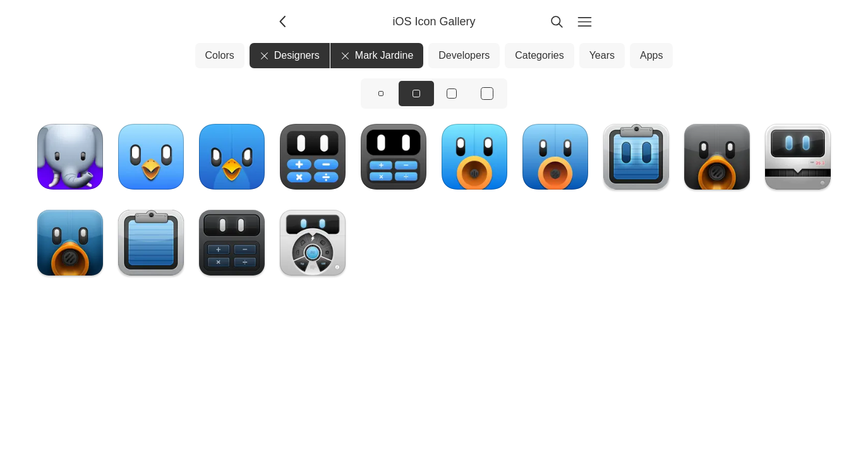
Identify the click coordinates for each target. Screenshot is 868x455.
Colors (220, 55)
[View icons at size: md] (416, 94)
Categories (539, 55)
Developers (464, 55)
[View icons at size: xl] (487, 94)
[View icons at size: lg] (452, 94)
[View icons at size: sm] (381, 94)
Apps (651, 55)
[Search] (557, 21)
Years (602, 55)
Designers (290, 55)
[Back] (284, 21)
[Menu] (584, 21)
